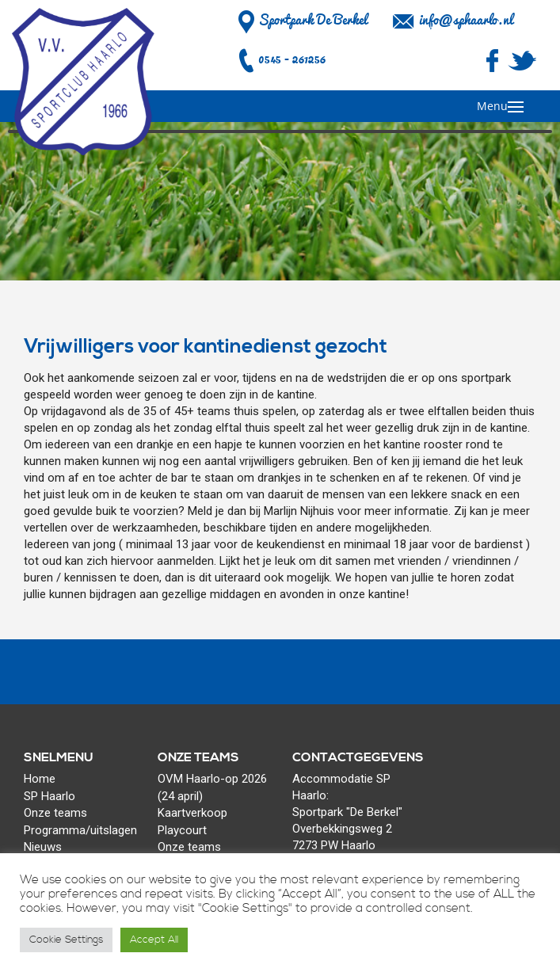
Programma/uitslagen (80, 830)
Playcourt (182, 830)
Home (40, 779)
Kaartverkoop (192, 813)
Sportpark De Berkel (301, 20)
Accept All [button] (154, 940)
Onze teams (55, 813)
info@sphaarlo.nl (466, 20)
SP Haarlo (50, 796)
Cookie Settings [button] (66, 940)
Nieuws (43, 847)
